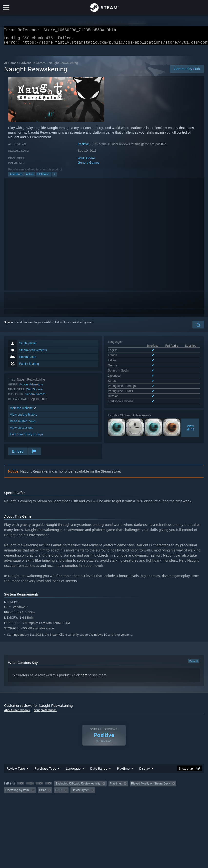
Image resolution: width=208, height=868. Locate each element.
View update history (24, 417)
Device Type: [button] (80, 793)
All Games (11, 66)
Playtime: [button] (116, 786)
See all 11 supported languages (129, 379)
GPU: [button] (59, 793)
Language (73, 771)
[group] (104, 790)
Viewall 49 (190, 404)
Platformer (44, 177)
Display (144, 771)
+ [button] (54, 177)
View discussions (22, 431)
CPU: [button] (43, 793)
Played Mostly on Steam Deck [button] (151, 786)
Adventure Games (33, 66)
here (84, 678)
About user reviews (17, 713)
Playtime (123, 771)
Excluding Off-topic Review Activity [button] (78, 786)
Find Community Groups (27, 437)
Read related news (23, 424)
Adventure (16, 177)
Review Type (16, 771)
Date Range (99, 771)
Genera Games (89, 165)
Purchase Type (45, 771)
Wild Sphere (86, 161)
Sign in (8, 325)
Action (30, 177)
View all (194, 664)
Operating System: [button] (17, 793)
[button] (20, 786)
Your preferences (45, 713)
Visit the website (23, 411)
